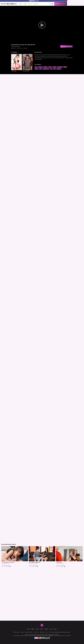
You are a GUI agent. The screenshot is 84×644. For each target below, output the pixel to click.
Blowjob (45, 67)
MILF (41, 69)
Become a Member (67, 46)
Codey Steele (59, 564)
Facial (36, 67)
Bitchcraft (59, 562)
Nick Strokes (26, 71)
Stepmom (59, 69)
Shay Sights (36, 564)
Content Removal (68, 636)
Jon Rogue (4, 564)
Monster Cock (46, 69)
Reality (50, 67)
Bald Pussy (60, 67)
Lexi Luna (14, 71)
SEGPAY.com (51, 636)
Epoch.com (19, 636)
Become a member (61, 4)
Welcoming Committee (35, 562)
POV (54, 69)
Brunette (41, 67)
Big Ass (65, 67)
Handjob (55, 67)
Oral (51, 69)
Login (52, 4)
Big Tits (37, 69)
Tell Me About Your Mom (8, 562)
